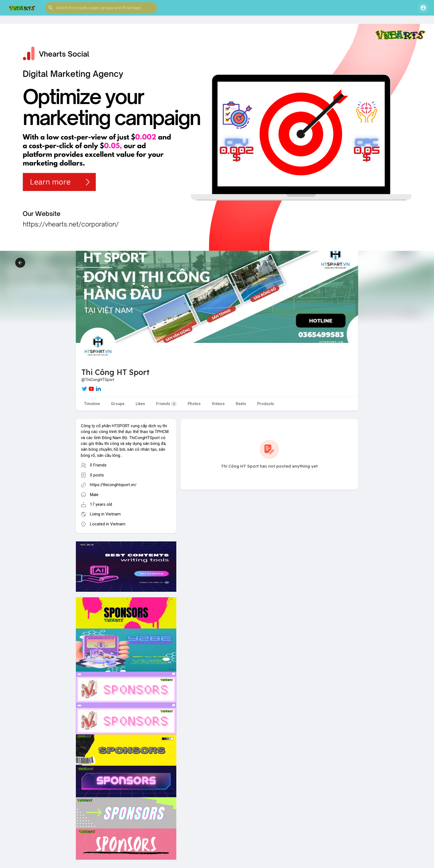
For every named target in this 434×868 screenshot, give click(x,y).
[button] (101, 8)
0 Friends (98, 465)
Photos (194, 404)
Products (266, 404)
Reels (241, 404)
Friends (166, 404)
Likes (140, 404)
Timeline (92, 404)
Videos (218, 404)
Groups (118, 404)
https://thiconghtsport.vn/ (113, 485)
